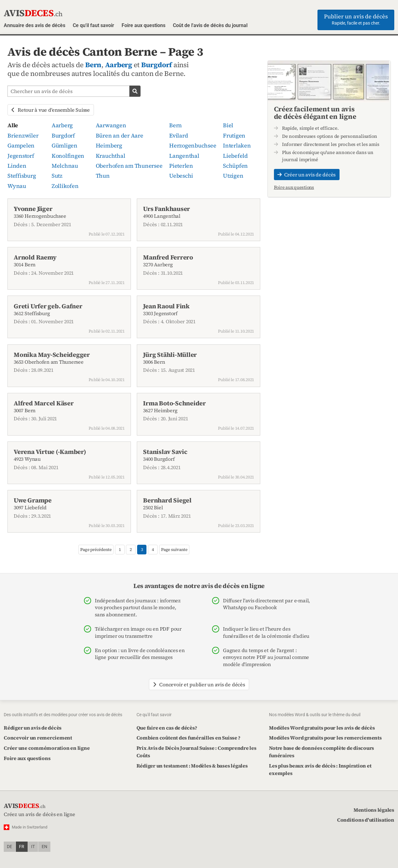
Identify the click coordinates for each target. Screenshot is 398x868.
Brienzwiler (23, 135)
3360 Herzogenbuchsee (69, 221)
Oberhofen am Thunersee (129, 166)
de (9, 847)
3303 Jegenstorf (199, 318)
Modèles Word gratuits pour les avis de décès (322, 728)
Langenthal (184, 156)
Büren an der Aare (120, 135)
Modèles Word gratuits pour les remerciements (325, 738)
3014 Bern (69, 269)
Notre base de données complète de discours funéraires (322, 752)
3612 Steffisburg (69, 318)
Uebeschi (181, 176)
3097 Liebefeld (69, 512)
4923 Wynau (69, 464)
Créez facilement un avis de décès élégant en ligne (315, 113)
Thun (103, 176)
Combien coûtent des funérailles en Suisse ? (188, 738)
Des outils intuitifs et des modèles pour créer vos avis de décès (63, 715)
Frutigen (234, 135)
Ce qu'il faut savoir (93, 25)
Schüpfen (235, 166)
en (44, 847)
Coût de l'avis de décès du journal (210, 25)
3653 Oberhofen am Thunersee (69, 366)
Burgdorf (157, 65)
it (33, 847)
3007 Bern (69, 415)
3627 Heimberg (199, 415)
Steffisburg (22, 176)
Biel (228, 125)
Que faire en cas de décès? (167, 728)
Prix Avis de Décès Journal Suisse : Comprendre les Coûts (197, 752)
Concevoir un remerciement (38, 738)
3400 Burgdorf (199, 464)
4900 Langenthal (199, 221)
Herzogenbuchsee (193, 145)
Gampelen (21, 145)
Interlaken (237, 145)
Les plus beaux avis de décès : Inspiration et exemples (320, 769)
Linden (17, 166)
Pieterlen (181, 166)
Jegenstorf (21, 156)
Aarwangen (111, 125)
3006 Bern (199, 366)
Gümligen (65, 145)
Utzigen (233, 176)
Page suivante (174, 550)
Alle (13, 125)
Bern (93, 65)
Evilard (178, 135)
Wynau (17, 186)
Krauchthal (111, 156)
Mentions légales (374, 810)
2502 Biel (199, 512)
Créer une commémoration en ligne (47, 748)
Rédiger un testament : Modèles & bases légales (192, 766)
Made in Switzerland (30, 827)
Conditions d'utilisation (366, 820)
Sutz (57, 176)
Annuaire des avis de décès (35, 25)
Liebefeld (235, 156)
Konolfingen (68, 156)
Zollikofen (65, 186)
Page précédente (96, 550)
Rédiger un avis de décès (33, 728)
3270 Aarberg (199, 269)
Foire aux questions (143, 25)
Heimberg (109, 145)
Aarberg (119, 65)
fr (22, 847)
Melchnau (65, 166)
